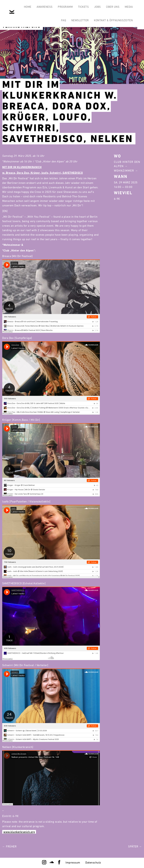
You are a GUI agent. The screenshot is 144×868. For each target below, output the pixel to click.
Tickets (83, 7)
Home (28, 7)
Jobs (97, 7)
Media (129, 7)
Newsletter (80, 20)
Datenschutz (93, 863)
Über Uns (113, 7)
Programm (65, 7)
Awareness (45, 7)
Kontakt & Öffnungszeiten (113, 20)
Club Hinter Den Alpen (127, 164)
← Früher (9, 846)
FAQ (64, 20)
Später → (135, 846)
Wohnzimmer (124, 171)
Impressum (73, 863)
